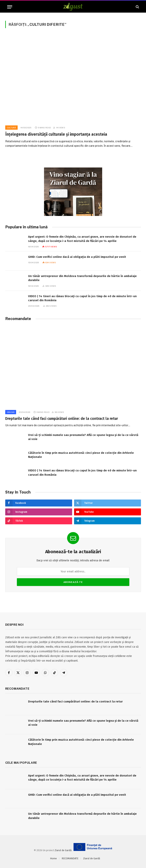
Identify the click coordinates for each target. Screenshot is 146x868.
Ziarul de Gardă (63, 850)
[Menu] (10, 7)
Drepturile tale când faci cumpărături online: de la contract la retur (62, 419)
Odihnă (11, 412)
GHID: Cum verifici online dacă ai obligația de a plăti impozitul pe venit (77, 257)
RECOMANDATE (70, 858)
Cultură (11, 128)
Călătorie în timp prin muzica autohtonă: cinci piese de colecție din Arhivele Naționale (81, 455)
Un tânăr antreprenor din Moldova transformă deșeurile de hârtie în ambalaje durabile (82, 278)
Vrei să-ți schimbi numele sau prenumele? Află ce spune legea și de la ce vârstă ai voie (83, 437)
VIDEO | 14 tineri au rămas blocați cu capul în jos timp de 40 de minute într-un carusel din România (82, 298)
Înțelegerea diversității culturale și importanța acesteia (56, 134)
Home (53, 858)
